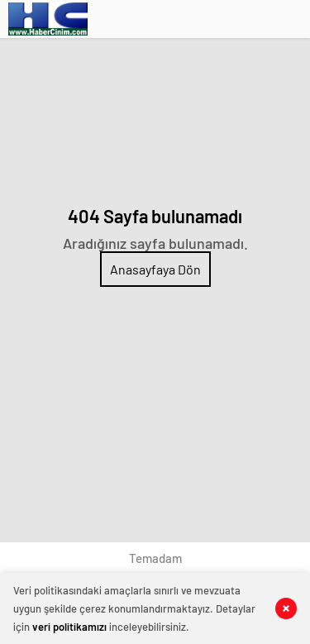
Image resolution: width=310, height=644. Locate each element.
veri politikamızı (69, 627)
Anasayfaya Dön (155, 269)
